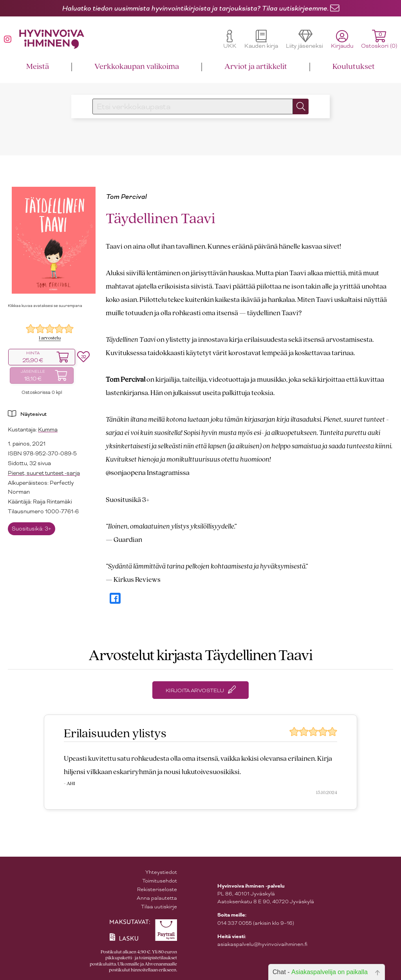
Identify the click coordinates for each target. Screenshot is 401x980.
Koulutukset (354, 67)
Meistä (38, 67)
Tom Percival (126, 197)
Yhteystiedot (161, 872)
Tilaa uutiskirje (159, 907)
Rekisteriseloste (157, 889)
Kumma (48, 430)
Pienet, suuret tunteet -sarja (44, 473)
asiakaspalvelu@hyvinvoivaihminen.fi (262, 944)
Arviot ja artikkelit (256, 67)
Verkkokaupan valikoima (137, 67)
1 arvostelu (50, 338)
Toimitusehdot (160, 881)
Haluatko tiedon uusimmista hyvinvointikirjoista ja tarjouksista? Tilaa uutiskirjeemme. (195, 8)
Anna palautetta (157, 898)
